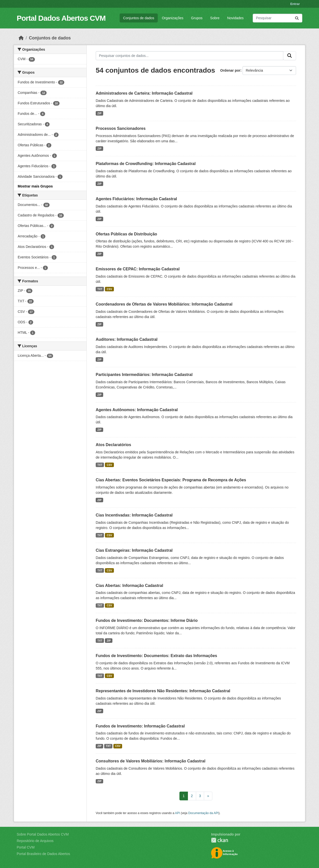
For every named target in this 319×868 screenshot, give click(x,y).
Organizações (172, 18)
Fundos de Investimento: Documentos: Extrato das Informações (156, 656)
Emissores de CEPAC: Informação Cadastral (138, 269)
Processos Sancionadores (121, 128)
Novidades (235, 18)
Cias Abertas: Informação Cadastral (129, 586)
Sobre (215, 18)
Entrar (295, 4)
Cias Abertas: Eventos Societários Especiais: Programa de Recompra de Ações (171, 480)
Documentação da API (203, 813)
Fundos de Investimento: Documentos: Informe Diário (147, 620)
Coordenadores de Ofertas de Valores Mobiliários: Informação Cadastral (164, 304)
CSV (109, 289)
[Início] (21, 38)
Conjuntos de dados (139, 18)
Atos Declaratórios (113, 445)
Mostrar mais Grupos (35, 186)
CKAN (220, 840)
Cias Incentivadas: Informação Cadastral (134, 515)
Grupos (197, 18)
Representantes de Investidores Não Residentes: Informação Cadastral (163, 691)
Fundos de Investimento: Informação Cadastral (140, 726)
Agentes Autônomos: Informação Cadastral (137, 410)
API (177, 813)
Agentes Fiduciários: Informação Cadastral (136, 199)
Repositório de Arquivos (35, 841)
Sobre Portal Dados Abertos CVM (43, 834)
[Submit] (297, 18)
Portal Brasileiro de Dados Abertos (43, 854)
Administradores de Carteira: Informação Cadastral (144, 93)
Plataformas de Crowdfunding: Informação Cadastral (146, 164)
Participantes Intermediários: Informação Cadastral (144, 375)
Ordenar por (230, 70)
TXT (100, 289)
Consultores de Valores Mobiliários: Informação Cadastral (151, 761)
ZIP (99, 113)
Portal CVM (26, 847)
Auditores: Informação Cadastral (127, 339)
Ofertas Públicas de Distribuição (126, 234)
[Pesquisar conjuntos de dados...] (278, 18)
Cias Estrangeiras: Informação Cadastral (134, 550)
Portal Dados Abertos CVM (61, 18)
